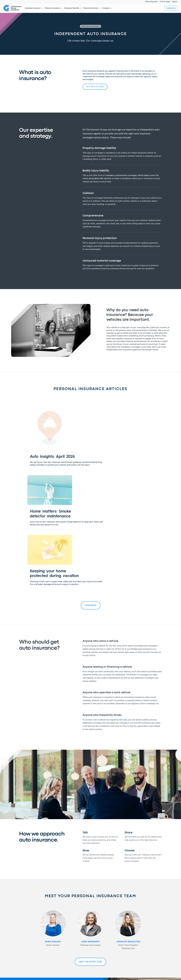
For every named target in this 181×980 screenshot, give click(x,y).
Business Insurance (15, 931)
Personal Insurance (15, 934)
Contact (67, 931)
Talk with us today (95, 87)
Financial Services (15, 939)
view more (91, 494)
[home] (13, 8)
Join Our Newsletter (72, 939)
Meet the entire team (90, 850)
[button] (34, 8)
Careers (38, 936)
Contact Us (171, 8)
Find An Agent (165, 2)
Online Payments (151, 2)
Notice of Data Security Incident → (148, 936)
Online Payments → (142, 931)
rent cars (123, 608)
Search (175, 2)
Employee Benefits (15, 936)
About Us (39, 931)
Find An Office (69, 936)
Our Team (39, 934)
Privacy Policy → (141, 934)
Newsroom (40, 939)
